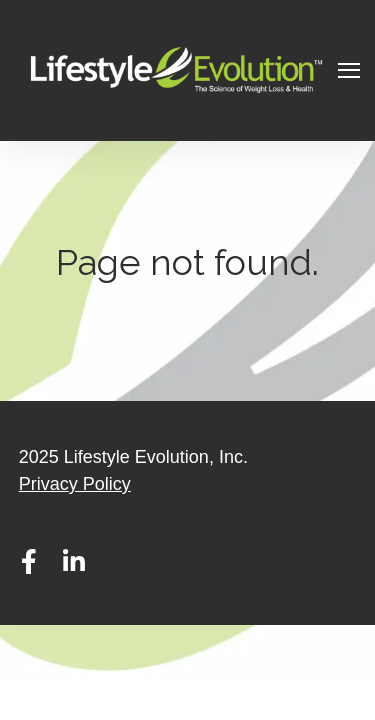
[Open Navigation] (349, 70)
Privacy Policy (75, 484)
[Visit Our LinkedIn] (74, 561)
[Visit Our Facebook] (29, 561)
